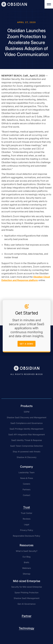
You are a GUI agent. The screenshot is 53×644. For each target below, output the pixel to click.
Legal (27, 524)
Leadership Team (26, 472)
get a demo (26, 344)
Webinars (26, 568)
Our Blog (26, 557)
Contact (27, 495)
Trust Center (26, 513)
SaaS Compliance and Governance (26, 423)
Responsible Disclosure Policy (26, 536)
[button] (49, 4)
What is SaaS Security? (27, 551)
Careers (26, 484)
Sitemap (27, 574)
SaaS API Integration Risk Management (27, 434)
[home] (14, 4)
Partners (26, 489)
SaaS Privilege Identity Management (26, 429)
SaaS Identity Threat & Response (27, 440)
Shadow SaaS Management (27, 598)
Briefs (26, 562)
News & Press (27, 478)
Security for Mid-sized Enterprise (27, 587)
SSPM (27, 412)
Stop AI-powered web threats (26, 452)
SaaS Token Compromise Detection (26, 446)
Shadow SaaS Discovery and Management (27, 417)
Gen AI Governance (26, 604)
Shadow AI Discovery (27, 457)
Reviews (27, 519)
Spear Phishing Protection (26, 592)
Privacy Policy (27, 530)
